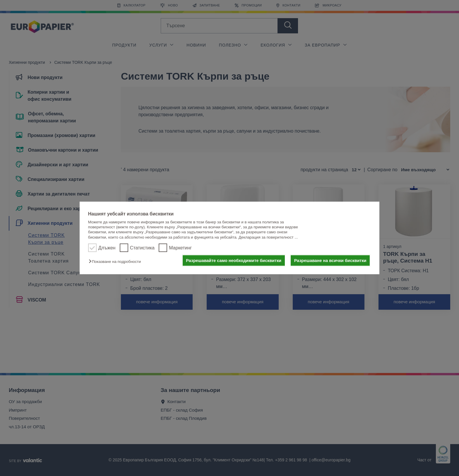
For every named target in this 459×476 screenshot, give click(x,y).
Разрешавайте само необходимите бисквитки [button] (234, 261)
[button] (116, 262)
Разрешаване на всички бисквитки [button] (330, 261)
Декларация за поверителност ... (268, 237)
